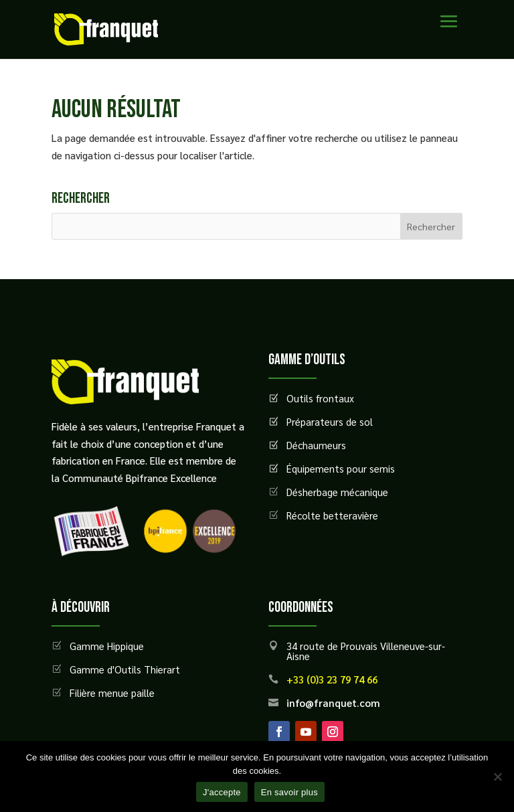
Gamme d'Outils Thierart (125, 669)
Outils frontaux (320, 398)
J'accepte (222, 792)
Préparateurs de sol (330, 421)
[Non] (497, 777)
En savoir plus (289, 792)
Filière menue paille (112, 693)
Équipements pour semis (341, 468)
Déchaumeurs (316, 445)
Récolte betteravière (332, 515)
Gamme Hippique (107, 646)
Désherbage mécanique (337, 492)
